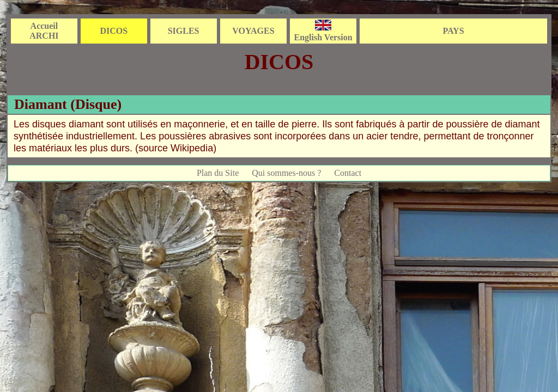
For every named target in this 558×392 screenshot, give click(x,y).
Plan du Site (218, 173)
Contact (348, 173)
